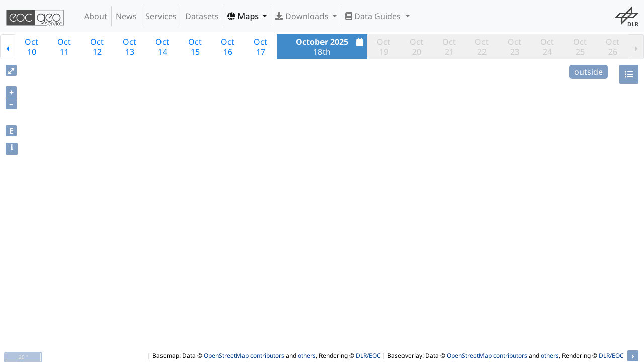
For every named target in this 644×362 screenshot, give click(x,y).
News (126, 16)
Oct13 (130, 47)
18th (331, 47)
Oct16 (228, 47)
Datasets (202, 16)
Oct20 (416, 47)
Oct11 (64, 47)
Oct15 (195, 47)
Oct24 (547, 47)
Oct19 (384, 47)
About (96, 16)
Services (161, 16)
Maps (244, 16)
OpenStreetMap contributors (244, 356)
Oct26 (613, 47)
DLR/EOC (368, 356)
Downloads (303, 16)
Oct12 (97, 47)
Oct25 (580, 47)
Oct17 (260, 47)
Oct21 (449, 47)
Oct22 (482, 47)
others (307, 356)
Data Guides (374, 16)
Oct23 (514, 47)
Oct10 (31, 47)
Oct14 (162, 47)
